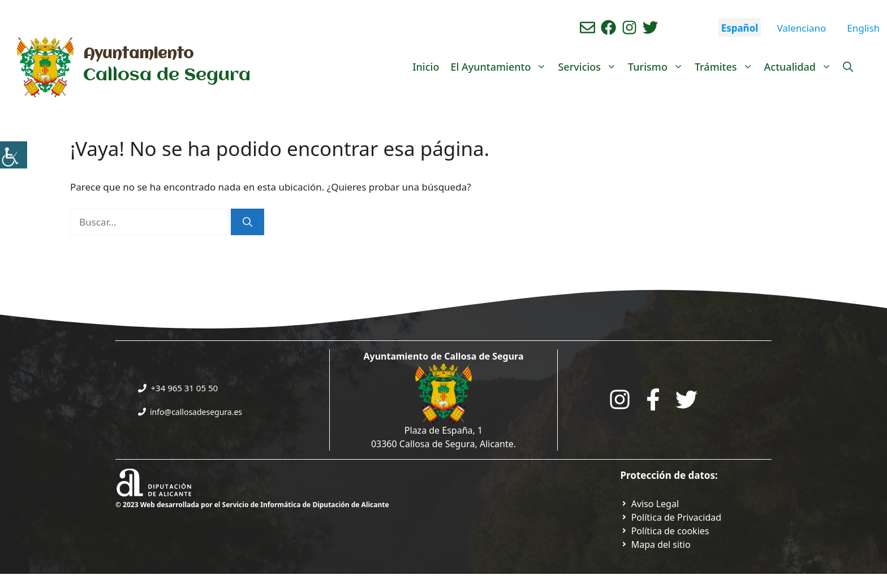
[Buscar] (247, 222)
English (863, 28)
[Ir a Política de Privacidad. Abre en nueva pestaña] (650, 504)
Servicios (590, 67)
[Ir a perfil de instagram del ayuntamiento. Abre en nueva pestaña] (629, 27)
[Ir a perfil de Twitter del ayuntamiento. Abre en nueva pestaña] (650, 27)
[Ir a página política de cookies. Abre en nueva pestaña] (665, 531)
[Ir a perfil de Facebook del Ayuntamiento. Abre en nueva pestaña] (608, 27)
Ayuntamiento (138, 54)
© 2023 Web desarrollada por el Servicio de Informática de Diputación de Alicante (252, 505)
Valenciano (801, 28)
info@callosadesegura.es (196, 412)
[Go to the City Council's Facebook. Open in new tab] (653, 399)
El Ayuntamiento (501, 67)
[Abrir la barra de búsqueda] (848, 67)
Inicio (426, 67)
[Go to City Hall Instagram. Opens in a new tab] (620, 399)
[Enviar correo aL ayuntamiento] (587, 27)
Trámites (727, 67)
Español (740, 28)
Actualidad (801, 67)
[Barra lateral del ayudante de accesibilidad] (14, 155)
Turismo (658, 67)
